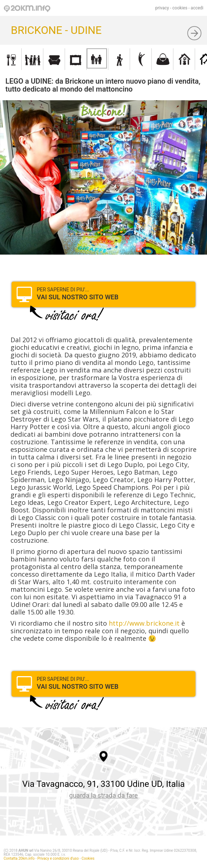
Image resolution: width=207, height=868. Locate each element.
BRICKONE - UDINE (56, 30)
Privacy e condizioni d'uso (58, 858)
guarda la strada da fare (104, 795)
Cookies (88, 858)
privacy (162, 8)
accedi (197, 8)
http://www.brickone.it (144, 623)
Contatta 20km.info (19, 858)
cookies (180, 8)
